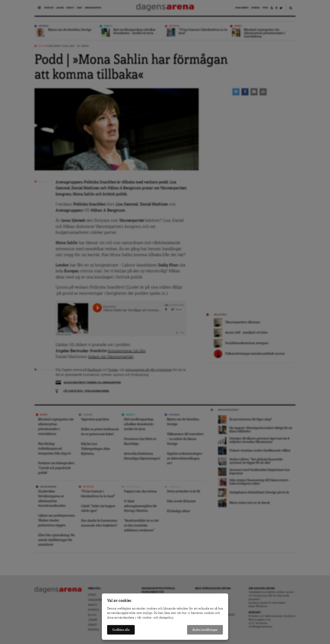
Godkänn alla (121, 630)
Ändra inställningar (205, 630)
